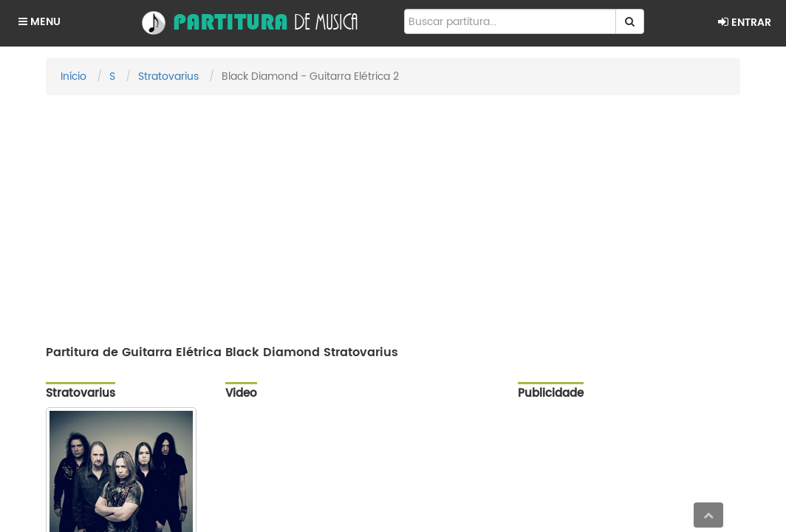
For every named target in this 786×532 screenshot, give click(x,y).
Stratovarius (168, 76)
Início (74, 76)
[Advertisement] (393, 214)
